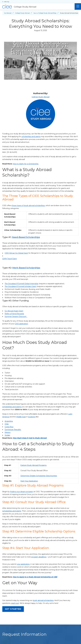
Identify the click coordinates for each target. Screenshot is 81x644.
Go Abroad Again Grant (14, 311)
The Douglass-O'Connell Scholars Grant (20, 286)
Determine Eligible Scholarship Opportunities (39, 476)
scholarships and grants (31, 137)
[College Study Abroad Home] (37, 7)
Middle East (21, 417)
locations (32, 417)
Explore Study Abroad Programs (33, 465)
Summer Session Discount (16, 317)
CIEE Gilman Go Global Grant (16, 253)
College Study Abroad (41, 97)
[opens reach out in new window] (15, 603)
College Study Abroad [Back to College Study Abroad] (22, 13)
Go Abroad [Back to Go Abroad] (8, 13)
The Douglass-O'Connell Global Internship (21, 284)
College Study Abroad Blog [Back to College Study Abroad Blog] (47, 13)
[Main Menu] (78, 6)
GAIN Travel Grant (10, 259)
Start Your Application (29, 481)
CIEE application (21, 324)
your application (23, 564)
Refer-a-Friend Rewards (14, 314)
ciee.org (7, 2)
